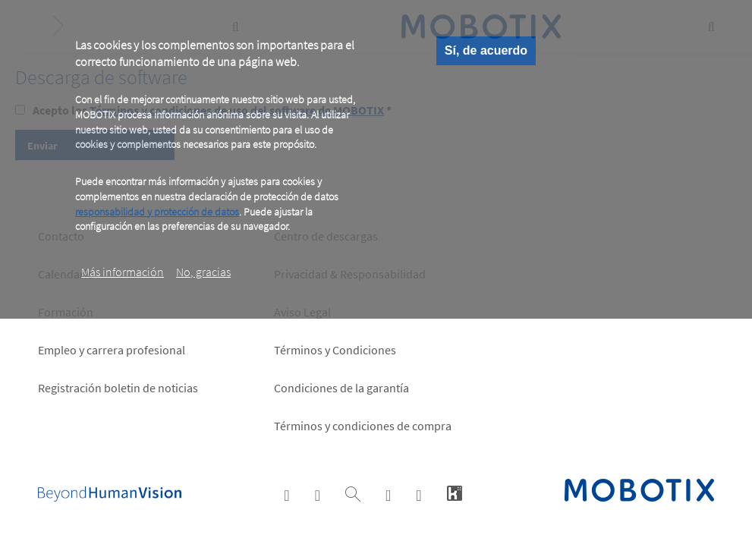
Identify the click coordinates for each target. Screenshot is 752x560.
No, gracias (203, 272)
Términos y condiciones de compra (363, 426)
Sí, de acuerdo (486, 50)
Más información (123, 272)
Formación (66, 312)
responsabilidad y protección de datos (157, 212)
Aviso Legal (302, 312)
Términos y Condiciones (335, 350)
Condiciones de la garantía (341, 388)
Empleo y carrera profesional (112, 350)
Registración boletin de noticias (118, 388)
